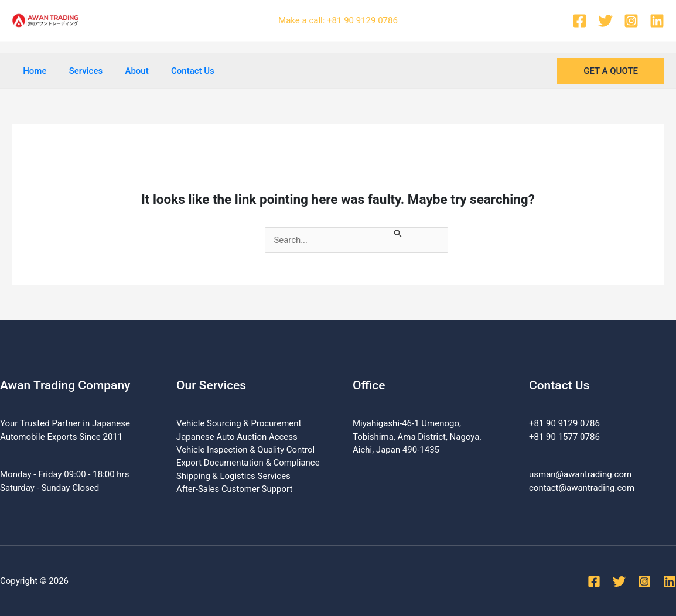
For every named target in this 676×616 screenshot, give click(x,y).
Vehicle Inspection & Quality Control (246, 450)
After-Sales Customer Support (235, 490)
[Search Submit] (401, 234)
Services (78, 71)
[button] (611, 71)
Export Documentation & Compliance (248, 463)
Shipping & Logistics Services (234, 476)
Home (32, 71)
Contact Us (176, 71)
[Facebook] (580, 21)
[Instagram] (631, 21)
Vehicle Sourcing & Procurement (239, 423)
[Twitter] (605, 21)
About (125, 71)
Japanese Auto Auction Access (237, 437)
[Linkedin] (657, 21)
